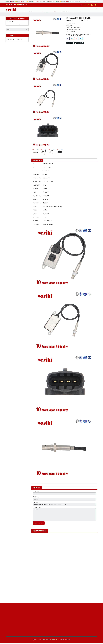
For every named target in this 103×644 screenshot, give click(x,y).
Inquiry (69, 48)
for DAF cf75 (71, 40)
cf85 (77, 40)
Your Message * (37, 513)
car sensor (11, 26)
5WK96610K (71, 39)
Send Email (79, 48)
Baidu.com (19, 44)
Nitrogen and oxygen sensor (83, 39)
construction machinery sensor (16, 29)
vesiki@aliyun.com (23, 4)
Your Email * (36, 502)
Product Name (36, 507)
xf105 (80, 40)
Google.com (11, 44)
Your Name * (36, 496)
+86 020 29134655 (12, 4)
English (87, 1)
